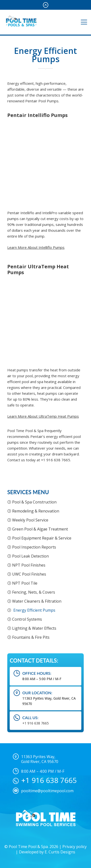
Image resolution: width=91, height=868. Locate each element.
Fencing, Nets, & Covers (34, 592)
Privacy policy (74, 847)
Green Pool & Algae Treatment (40, 529)
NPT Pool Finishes (29, 565)
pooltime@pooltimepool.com (47, 791)
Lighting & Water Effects (34, 628)
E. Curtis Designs (60, 852)
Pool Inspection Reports (34, 547)
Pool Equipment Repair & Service (42, 538)
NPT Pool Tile (25, 583)
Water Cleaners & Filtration (37, 601)
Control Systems (27, 619)
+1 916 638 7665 (36, 723)
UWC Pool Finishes (29, 574)
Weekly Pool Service (30, 520)
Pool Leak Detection (30, 556)
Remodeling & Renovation (36, 511)
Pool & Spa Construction (34, 502)
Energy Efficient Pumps (34, 610)
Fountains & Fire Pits (31, 637)
